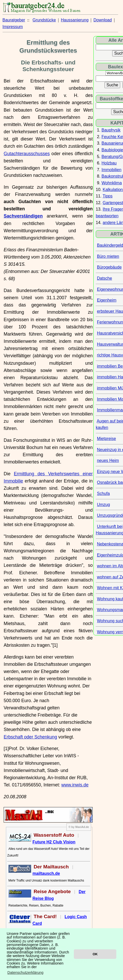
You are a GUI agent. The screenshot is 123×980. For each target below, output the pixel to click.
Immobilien (112, 170)
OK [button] (95, 954)
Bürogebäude (109, 267)
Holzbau (109, 163)
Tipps (108, 196)
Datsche (105, 278)
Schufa (103, 493)
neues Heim (108, 460)
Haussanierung (75, 20)
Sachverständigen (23, 216)
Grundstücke (44, 20)
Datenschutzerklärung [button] (25, 973)
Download (103, 20)
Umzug (104, 505)
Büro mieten (108, 256)
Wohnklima (112, 183)
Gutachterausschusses (27, 154)
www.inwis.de (75, 785)
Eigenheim (107, 300)
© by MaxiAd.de (79, 827)
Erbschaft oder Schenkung (30, 737)
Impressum (13, 27)
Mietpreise (107, 439)
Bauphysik (111, 130)
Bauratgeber (14, 20)
